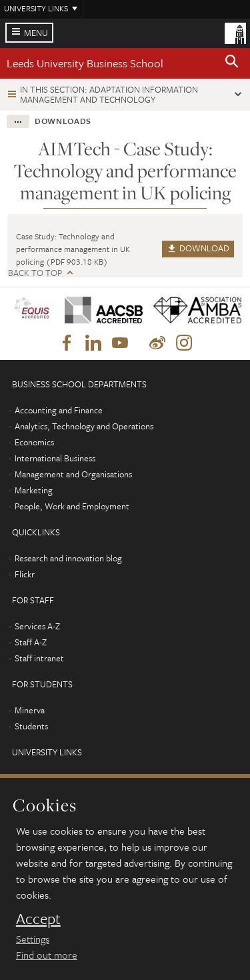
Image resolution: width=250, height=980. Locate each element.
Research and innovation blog (68, 558)
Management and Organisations (73, 474)
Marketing (34, 490)
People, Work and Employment (72, 506)
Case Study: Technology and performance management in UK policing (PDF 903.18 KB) (73, 249)
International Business (55, 458)
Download (198, 248)
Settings (33, 939)
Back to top (35, 273)
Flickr (25, 574)
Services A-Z (37, 626)
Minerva (30, 710)
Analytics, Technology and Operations (84, 426)
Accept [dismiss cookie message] (38, 919)
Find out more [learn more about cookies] (47, 955)
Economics (34, 442)
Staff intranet (39, 658)
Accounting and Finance (59, 410)
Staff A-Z (31, 642)
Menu (36, 33)
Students (31, 726)
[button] (232, 63)
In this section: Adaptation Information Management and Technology (109, 94)
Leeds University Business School (85, 63)
